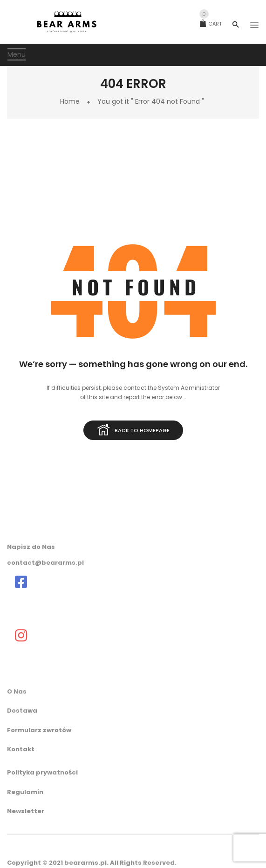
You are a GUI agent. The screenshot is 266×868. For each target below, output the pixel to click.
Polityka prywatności (42, 772)
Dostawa (22, 711)
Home (70, 101)
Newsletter (26, 811)
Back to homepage (133, 431)
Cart (211, 24)
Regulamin (25, 792)
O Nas (17, 691)
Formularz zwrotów (39, 730)
